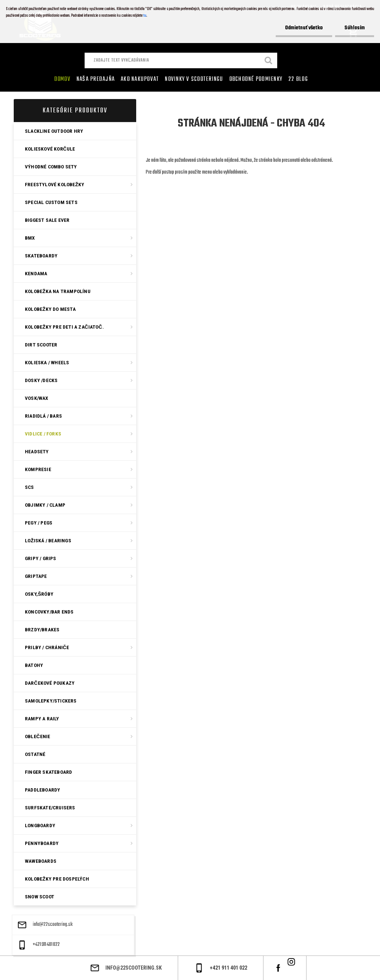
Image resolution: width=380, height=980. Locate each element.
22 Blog (298, 79)
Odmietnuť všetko (304, 28)
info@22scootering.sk (53, 925)
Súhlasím (355, 28)
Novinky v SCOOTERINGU (194, 79)
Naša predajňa (96, 79)
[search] (269, 61)
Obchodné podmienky (256, 79)
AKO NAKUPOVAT (140, 79)
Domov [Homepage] (62, 79)
